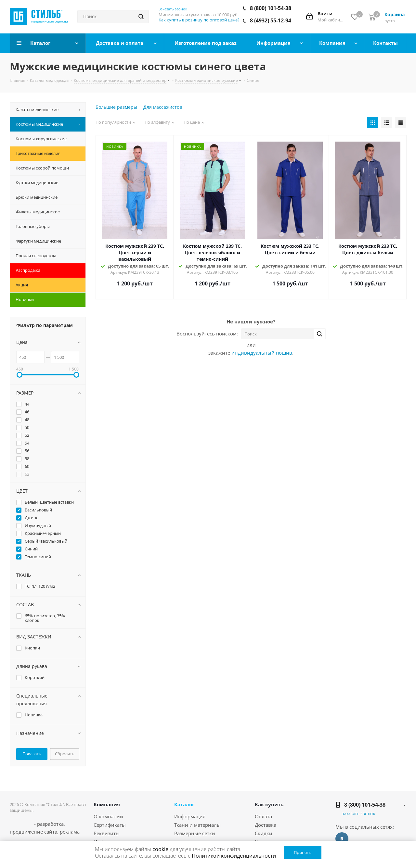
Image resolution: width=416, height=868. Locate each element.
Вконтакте (342, 839)
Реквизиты (107, 833)
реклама (70, 832)
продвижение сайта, (34, 832)
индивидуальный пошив (262, 353)
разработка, (51, 824)
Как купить (269, 804)
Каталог (184, 804)
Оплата (263, 816)
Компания (107, 804)
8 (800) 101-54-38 (271, 8)
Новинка (115, 146)
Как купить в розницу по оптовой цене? (199, 20)
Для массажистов (163, 107)
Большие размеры (116, 107)
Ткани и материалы (197, 825)
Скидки (264, 833)
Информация (190, 816)
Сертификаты (110, 825)
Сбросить (65, 754)
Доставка (266, 825)
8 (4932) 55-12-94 (271, 20)
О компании (108, 816)
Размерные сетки (195, 833)
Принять (303, 852)
